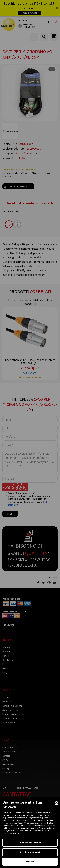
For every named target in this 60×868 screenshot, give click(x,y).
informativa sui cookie (11, 833)
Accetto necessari (30, 852)
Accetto (30, 862)
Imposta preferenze (30, 843)
